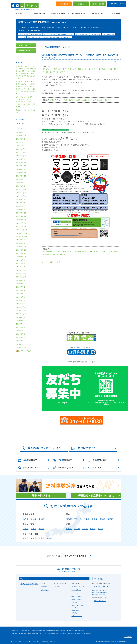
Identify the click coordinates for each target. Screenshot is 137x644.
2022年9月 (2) (21, 278)
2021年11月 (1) (21, 308)
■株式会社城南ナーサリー (100, 590)
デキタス (56, 584)
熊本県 (41, 536)
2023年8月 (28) (21, 241)
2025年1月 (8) (21, 184)
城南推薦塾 (44, 584)
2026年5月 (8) (21, 130)
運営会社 (37, 639)
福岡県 (34, 536)
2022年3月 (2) (21, 295)
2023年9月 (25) (21, 237)
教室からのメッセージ (59, 13)
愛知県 (41, 526)
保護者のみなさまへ (63, 465)
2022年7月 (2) (21, 284)
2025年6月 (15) (21, 167)
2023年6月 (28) (21, 247)
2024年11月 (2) (21, 190)
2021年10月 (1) (21, 311)
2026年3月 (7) (21, 136)
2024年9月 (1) (21, 197)
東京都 (69, 516)
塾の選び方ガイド (83, 446)
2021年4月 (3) (21, 332)
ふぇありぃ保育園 (77, 597)
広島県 (26, 536)
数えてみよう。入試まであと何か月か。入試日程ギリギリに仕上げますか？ (81, 97)
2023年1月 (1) (21, 264)
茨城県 (102, 516)
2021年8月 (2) (21, 318)
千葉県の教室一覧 (53, 628)
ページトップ (128, 636)
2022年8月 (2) (21, 281)
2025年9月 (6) (21, 157)
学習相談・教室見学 (98, 3)
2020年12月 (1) (21, 345)
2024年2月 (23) (21, 221)
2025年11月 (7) (21, 150)
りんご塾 (74, 600)
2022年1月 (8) (21, 301)
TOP (12, 628)
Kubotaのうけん (76, 587)
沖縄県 (49, 536)
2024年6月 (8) (21, 207)
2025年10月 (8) (21, 153)
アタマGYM (75, 591)
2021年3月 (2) (21, 335)
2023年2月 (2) (21, 261)
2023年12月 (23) (22, 227)
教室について (20, 13)
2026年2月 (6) (21, 140)
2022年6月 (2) (21, 288)
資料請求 (81, 3)
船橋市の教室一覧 (67, 628)
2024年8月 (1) (21, 200)
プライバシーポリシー (17, 639)
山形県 (41, 516)
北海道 (26, 516)
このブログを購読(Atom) (26, 348)
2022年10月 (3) (21, 274)
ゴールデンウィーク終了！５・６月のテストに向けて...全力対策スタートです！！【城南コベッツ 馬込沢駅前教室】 (26, 99)
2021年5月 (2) (21, 328)
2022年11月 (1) (21, 271)
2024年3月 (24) (21, 217)
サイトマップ (29, 639)
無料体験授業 (64, 3)
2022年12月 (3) (21, 268)
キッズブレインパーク (78, 584)
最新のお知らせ (40, 13)
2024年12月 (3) (21, 187)
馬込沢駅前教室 (80, 628)
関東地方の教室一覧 (39, 628)
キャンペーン (117, 13)
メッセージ (23, 54)
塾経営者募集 (44, 639)
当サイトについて (55, 639)
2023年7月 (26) (21, 244)
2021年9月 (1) (21, 315)
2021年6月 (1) (21, 325)
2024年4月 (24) (21, 214)
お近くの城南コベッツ (78, 13)
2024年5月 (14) (21, 210)
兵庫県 (69, 526)
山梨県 (26, 526)
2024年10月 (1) (21, 194)
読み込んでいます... (81, 293)
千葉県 (95, 516)
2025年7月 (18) (21, 163)
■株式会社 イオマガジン (99, 588)
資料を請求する (41, 493)
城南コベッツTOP (97, 13)
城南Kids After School (100, 598)
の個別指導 (28, 458)
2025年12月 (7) (21, 147)
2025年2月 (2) (21, 180)
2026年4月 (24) (21, 133)
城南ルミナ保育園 (77, 594)
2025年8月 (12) (21, 160)
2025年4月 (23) (21, 173)
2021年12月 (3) (21, 305)
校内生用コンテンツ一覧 (117, 3)
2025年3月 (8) (21, 177)
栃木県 (110, 516)
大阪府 (77, 526)
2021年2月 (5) (21, 338)
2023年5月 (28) (21, 251)
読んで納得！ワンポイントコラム (41, 446)
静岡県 (34, 526)
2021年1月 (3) (21, 342)
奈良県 (101, 526)
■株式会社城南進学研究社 (29, 581)
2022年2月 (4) (21, 298)
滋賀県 (93, 526)
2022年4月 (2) (21, 291)
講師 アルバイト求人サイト (68, 553)
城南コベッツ (45, 587)
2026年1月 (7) (21, 143)
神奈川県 (78, 516)
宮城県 (34, 516)
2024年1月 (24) (21, 224)
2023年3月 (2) (21, 258)
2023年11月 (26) (22, 231)
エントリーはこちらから (51, 260)
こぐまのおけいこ (77, 613)
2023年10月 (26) (22, 234)
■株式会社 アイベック (99, 592)
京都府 (85, 526)
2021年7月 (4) (21, 322)
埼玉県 (87, 516)
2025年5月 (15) (21, 170)
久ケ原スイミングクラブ (101, 584)
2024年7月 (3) (21, 204)
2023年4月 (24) (21, 254)
